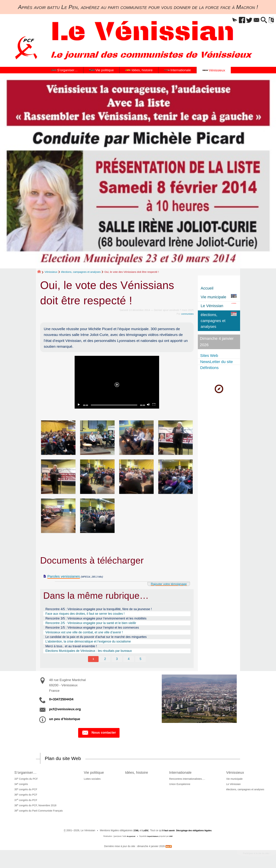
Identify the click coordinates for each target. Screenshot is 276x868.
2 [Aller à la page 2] (105, 659)
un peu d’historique (65, 719)
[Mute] (149, 405)
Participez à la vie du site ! (253, 855)
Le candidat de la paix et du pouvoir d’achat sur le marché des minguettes (96, 637)
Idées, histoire (139, 773)
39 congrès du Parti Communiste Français (38, 812)
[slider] (114, 405)
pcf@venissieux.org (65, 710)
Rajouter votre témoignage (164, 584)
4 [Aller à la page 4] (129, 659)
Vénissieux (51, 272)
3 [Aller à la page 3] (117, 659)
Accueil (207, 288)
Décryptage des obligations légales (196, 832)
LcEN (141, 832)
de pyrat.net (130, 838)
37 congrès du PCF (25, 801)
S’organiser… (27, 773)
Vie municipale (235, 780)
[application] (117, 382)
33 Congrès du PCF (25, 780)
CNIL (131, 832)
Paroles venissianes (64, 576)
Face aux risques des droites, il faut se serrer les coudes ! (85, 614)
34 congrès (20, 785)
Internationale (185, 773)
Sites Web (210, 356)
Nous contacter (99, 733)
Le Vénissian (234, 786)
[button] (225, 20)
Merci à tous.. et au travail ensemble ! (71, 646)
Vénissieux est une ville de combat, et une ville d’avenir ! (84, 632)
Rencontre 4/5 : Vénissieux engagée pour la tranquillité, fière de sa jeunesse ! (99, 609)
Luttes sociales (90, 780)
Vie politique (93, 773)
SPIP (173, 838)
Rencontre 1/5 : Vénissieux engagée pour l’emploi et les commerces (92, 628)
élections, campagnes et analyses (81, 272)
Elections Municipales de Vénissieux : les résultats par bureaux (89, 651)
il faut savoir (166, 832)
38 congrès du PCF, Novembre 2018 (35, 806)
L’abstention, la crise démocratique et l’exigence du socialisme (88, 641)
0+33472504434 (61, 700)
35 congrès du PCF (25, 791)
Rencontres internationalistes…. (190, 780)
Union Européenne (182, 786)
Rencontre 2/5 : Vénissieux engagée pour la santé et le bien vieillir (91, 623)
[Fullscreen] (154, 405)
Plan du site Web (67, 759)
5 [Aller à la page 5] (141, 659)
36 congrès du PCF (25, 796)
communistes (186, 314)
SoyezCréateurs (153, 838)
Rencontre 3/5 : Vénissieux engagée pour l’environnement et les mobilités (96, 618)
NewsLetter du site (217, 362)
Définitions (210, 368)
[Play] (117, 382)
